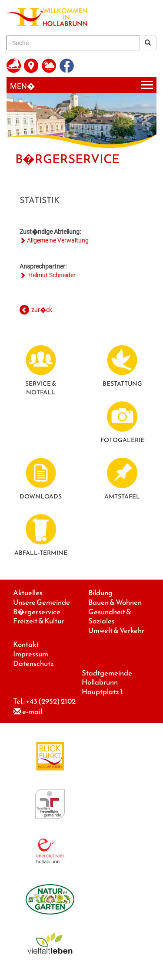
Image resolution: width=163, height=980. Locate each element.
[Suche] (73, 43)
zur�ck (42, 310)
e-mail (32, 712)
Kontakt (26, 644)
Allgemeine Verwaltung (58, 240)
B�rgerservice (37, 612)
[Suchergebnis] (148, 43)
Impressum (31, 654)
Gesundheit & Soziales (110, 617)
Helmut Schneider (51, 275)
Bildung (100, 593)
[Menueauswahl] (81, 85)
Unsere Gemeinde (42, 602)
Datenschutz (33, 664)
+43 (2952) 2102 (51, 701)
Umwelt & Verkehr (116, 631)
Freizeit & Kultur (38, 621)
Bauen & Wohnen (115, 602)
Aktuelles (28, 593)
